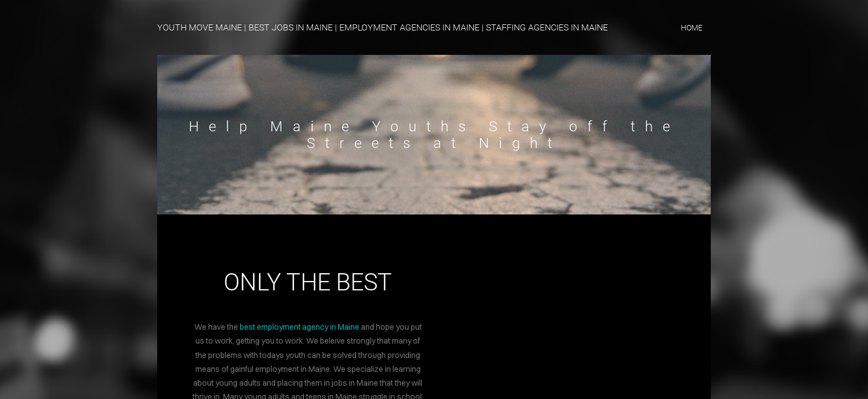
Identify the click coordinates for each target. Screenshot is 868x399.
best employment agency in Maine (299, 327)
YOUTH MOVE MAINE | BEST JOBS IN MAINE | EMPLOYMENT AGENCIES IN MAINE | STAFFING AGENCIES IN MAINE (383, 27)
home (692, 28)
